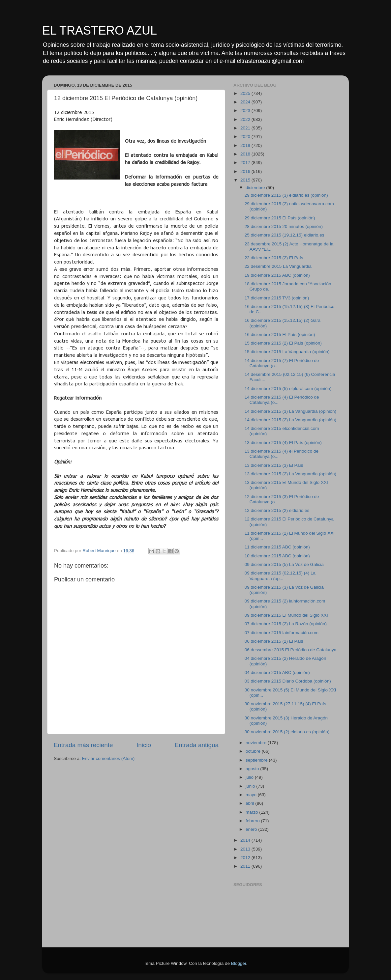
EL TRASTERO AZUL (100, 30)
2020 (246, 137)
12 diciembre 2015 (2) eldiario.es (277, 510)
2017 (246, 163)
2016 (246, 171)
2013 (246, 849)
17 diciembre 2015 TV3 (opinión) (277, 298)
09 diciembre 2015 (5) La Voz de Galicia (284, 564)
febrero (253, 821)
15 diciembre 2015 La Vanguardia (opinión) (287, 352)
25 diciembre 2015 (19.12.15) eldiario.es (285, 235)
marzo (252, 812)
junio (251, 786)
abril (250, 803)
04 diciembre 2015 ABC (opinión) (277, 672)
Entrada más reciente (83, 745)
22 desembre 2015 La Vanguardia (278, 266)
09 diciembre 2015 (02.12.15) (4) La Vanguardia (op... (280, 576)
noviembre (257, 743)
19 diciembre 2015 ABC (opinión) (277, 275)
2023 (246, 111)
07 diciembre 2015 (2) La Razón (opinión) (286, 624)
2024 (246, 102)
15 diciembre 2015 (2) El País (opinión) (283, 343)
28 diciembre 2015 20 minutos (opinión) (284, 226)
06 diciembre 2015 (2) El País (274, 641)
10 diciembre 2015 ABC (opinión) (277, 556)
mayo (252, 795)
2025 (246, 93)
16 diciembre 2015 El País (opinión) (280, 335)
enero (252, 829)
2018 (246, 154)
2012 (246, 858)
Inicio (144, 745)
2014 (246, 840)
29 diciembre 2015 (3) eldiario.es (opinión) (286, 195)
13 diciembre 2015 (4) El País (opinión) (283, 443)
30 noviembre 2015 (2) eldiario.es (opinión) (287, 732)
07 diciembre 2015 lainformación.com (282, 633)
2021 (246, 128)
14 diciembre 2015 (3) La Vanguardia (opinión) (290, 411)
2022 (246, 119)
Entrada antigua (197, 745)
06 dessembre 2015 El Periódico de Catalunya (290, 650)
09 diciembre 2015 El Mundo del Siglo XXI (286, 615)
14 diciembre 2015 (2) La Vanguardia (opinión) (290, 420)
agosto (253, 769)
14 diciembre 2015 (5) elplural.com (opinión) (288, 389)
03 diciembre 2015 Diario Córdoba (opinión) (288, 681)
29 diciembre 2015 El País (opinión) (280, 218)
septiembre (257, 760)
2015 (246, 180)
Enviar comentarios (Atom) (108, 758)
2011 (246, 866)
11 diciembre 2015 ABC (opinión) (277, 547)
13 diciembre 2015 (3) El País (274, 465)
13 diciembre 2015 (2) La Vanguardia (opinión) (290, 474)
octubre (254, 751)
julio (250, 777)
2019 (246, 145)
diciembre (256, 188)
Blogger (239, 963)
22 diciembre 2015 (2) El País (274, 258)
